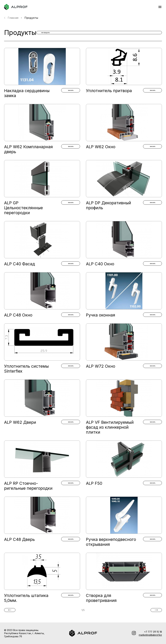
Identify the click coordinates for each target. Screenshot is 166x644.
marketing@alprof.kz (150, 635)
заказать (71, 91)
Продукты (31, 18)
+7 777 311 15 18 (153, 632)
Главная (13, 18)
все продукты (142, 32)
